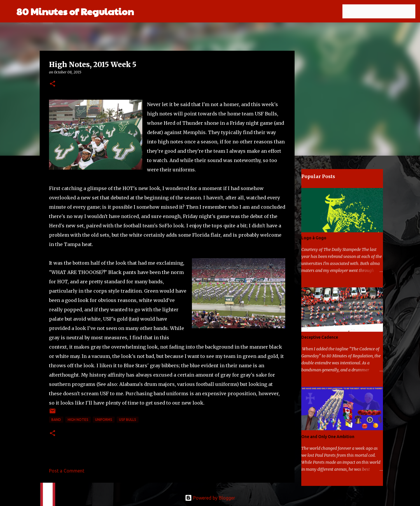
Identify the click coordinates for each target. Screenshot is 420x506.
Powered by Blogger (210, 498)
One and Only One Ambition (328, 437)
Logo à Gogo (314, 238)
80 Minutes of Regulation (75, 11)
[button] (52, 84)
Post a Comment (67, 471)
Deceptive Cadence (320, 337)
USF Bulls (128, 420)
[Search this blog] (385, 11)
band (56, 420)
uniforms (104, 420)
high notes (78, 420)
